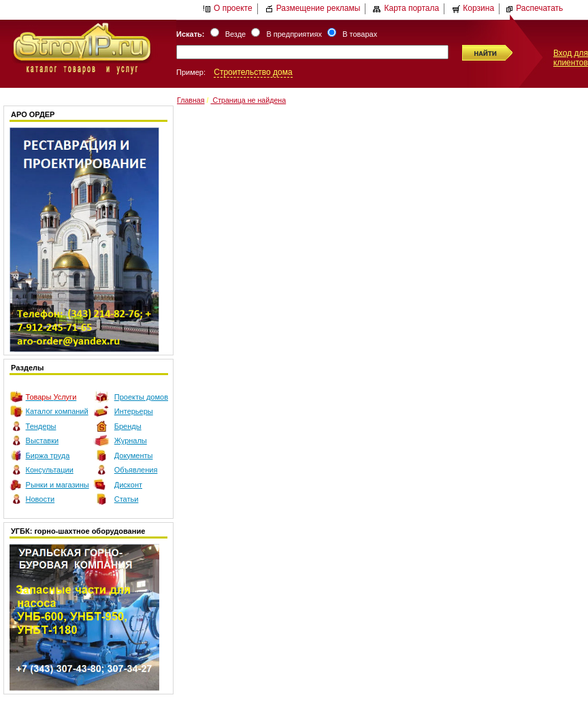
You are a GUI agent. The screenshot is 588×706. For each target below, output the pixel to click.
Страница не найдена (248, 100)
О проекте (228, 8)
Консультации (50, 470)
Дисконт (128, 485)
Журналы (131, 440)
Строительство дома (253, 72)
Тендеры (41, 426)
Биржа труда (48, 455)
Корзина (473, 8)
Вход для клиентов (571, 58)
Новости (40, 499)
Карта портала (406, 8)
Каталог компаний (57, 411)
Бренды (128, 426)
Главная (191, 100)
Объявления (136, 470)
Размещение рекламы (313, 8)
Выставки (43, 440)
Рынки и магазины (58, 485)
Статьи (127, 499)
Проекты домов (141, 397)
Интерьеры (134, 411)
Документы (134, 455)
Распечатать (534, 8)
